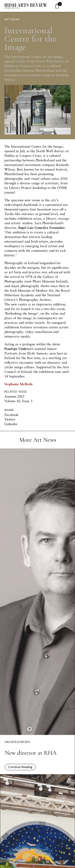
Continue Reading (20, 767)
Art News (12, 19)
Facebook (11, 415)
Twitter (10, 419)
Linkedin (11, 424)
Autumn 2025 (14, 396)
